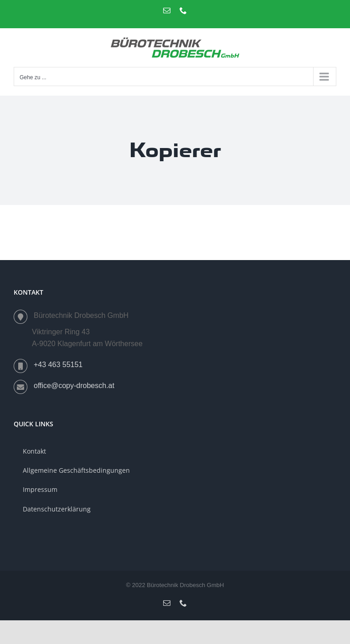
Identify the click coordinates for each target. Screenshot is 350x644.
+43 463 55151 (58, 365)
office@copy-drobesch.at (74, 386)
